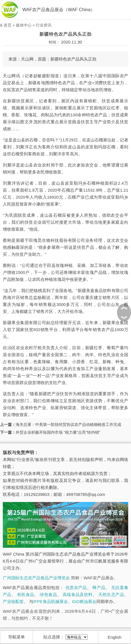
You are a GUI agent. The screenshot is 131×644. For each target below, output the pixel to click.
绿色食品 (48, 594)
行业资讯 (44, 25)
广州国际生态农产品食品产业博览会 (36, 578)
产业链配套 (13, 601)
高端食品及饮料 (78, 594)
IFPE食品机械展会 (50, 601)
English (114, 637)
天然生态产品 (111, 594)
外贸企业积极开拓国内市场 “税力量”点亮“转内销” (58, 432)
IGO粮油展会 (84, 601)
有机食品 (26, 594)
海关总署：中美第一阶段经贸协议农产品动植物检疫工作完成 (68, 424)
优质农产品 (76, 588)
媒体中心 (24, 25)
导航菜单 (16, 637)
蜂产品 (99, 588)
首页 (8, 25)
